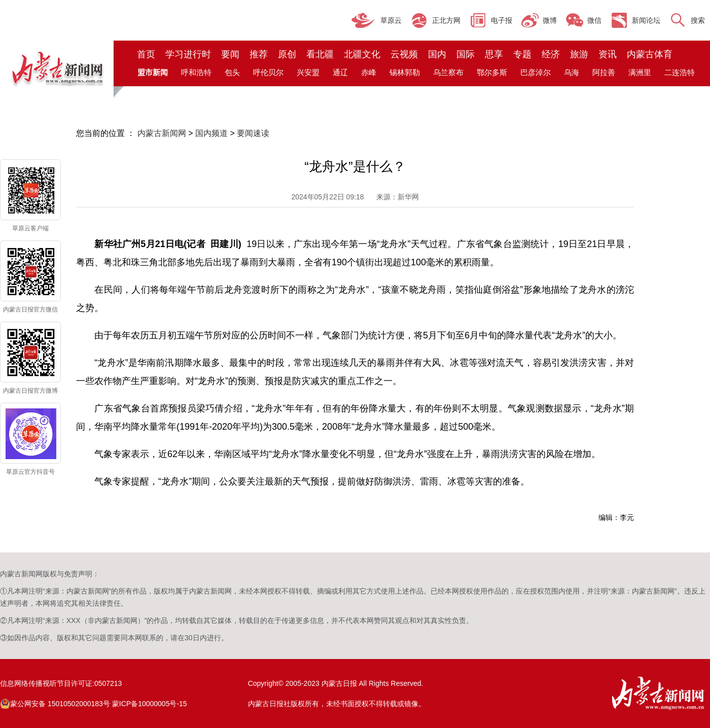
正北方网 (446, 20)
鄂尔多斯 (492, 72)
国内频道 (211, 133)
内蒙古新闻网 (162, 133)
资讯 (608, 54)
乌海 (572, 72)
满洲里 (640, 72)
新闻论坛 (646, 20)
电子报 (502, 20)
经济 (551, 54)
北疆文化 (362, 54)
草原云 (391, 20)
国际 (466, 54)
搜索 (698, 20)
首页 (146, 54)
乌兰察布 (448, 72)
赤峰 (369, 72)
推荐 (259, 54)
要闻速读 (253, 133)
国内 (437, 54)
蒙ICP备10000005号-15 (150, 704)
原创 (287, 54)
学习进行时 (188, 54)
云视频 (404, 54)
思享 (494, 54)
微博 (550, 20)
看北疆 (320, 54)
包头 (232, 72)
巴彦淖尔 (536, 72)
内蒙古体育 (650, 54)
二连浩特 (680, 72)
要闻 (230, 54)
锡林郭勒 (405, 72)
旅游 (579, 54)
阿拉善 (604, 72)
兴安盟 (308, 72)
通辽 (340, 72)
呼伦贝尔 (268, 72)
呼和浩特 (196, 72)
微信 (594, 20)
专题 (522, 54)
